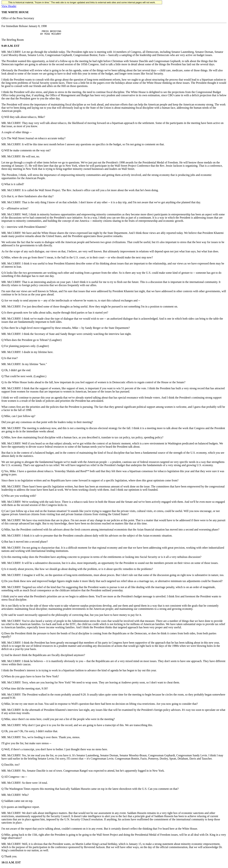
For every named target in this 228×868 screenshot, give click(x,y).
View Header (9, 6)
